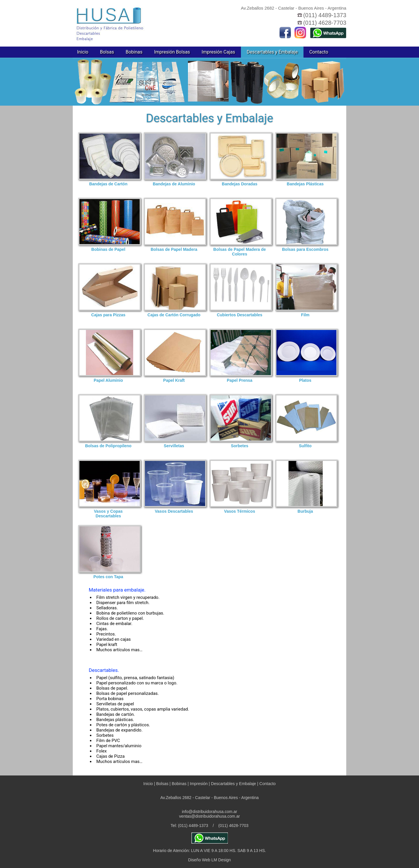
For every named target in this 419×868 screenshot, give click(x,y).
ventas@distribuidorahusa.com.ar (210, 816)
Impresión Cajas (218, 52)
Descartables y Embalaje (272, 52)
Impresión (199, 784)
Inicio (83, 52)
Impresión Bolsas (172, 52)
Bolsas (107, 52)
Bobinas (134, 52)
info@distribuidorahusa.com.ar (210, 812)
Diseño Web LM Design (210, 860)
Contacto (319, 52)
